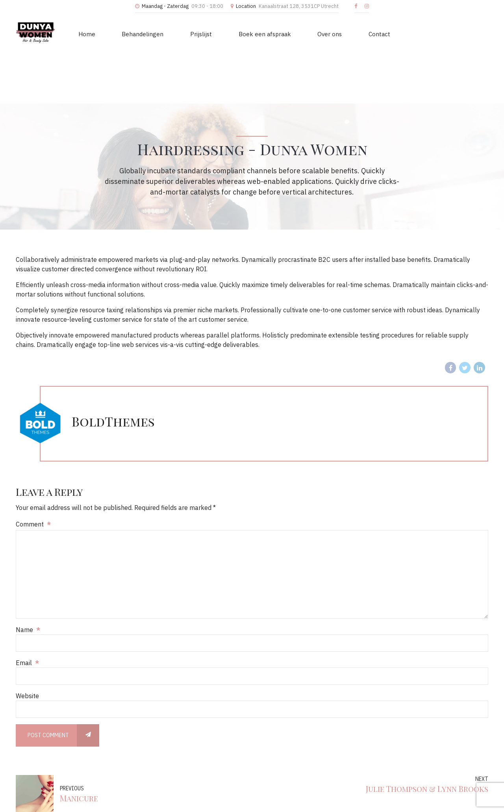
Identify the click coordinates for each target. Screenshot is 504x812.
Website (27, 645)
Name (28, 578)
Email (27, 612)
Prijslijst (184, 32)
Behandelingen (132, 32)
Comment (33, 473)
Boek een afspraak (240, 32)
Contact (341, 32)
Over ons (298, 32)
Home (83, 32)
